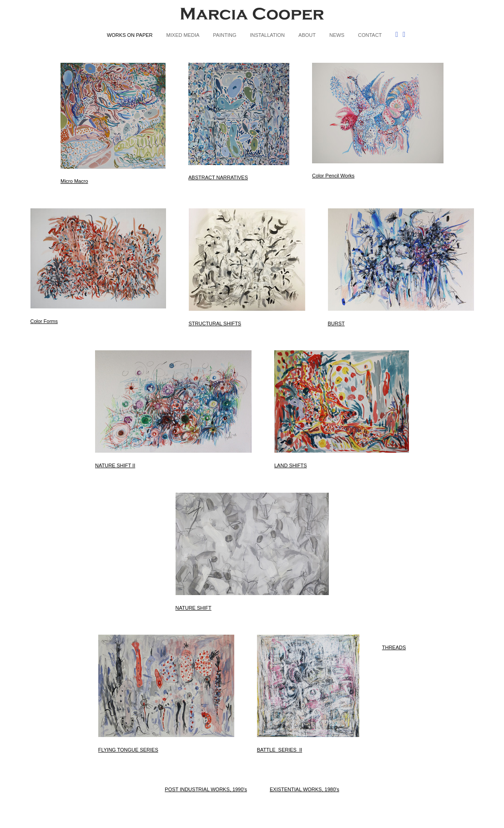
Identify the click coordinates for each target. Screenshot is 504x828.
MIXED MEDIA (183, 35)
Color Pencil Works (333, 176)
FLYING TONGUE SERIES (128, 750)
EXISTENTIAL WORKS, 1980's (305, 789)
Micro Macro (74, 181)
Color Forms (44, 321)
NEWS (337, 35)
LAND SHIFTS (291, 465)
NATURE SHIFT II (115, 465)
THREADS (394, 647)
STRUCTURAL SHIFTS (215, 323)
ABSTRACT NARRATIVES (218, 177)
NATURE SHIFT (194, 608)
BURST (336, 323)
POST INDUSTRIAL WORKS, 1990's (206, 789)
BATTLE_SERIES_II (280, 750)
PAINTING (224, 35)
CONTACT (370, 35)
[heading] (252, 15)
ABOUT (307, 35)
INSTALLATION (267, 35)
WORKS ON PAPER (130, 35)
